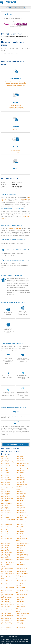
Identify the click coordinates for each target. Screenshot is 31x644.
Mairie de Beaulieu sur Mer (22, 464)
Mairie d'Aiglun (5, 457)
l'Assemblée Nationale (15, 229)
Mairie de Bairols (5, 464)
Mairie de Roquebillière (7, 559)
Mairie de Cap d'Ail (20, 479)
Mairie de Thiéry (19, 605)
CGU (16, 636)
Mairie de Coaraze (6, 493)
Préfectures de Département (18, 641)
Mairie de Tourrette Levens (22, 613)
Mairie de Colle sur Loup (21, 518)
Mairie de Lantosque (6, 528)
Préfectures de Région (17, 640)
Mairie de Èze (19, 504)
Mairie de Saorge (20, 598)
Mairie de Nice (5, 547)
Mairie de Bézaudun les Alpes (23, 469)
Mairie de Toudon (6, 606)
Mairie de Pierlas (20, 552)
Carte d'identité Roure (15, 105)
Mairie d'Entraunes (20, 502)
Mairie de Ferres (19, 533)
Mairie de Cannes (20, 477)
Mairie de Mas (5, 532)
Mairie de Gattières (20, 507)
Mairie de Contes (5, 497)
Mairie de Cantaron (6, 479)
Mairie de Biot (5, 471)
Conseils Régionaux (6, 640)
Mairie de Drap (19, 500)
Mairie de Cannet (20, 530)
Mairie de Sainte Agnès (21, 594)
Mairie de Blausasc (20, 471)
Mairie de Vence (19, 622)
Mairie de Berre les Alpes (21, 467)
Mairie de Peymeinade (7, 552)
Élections (9, 643)
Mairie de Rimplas (20, 558)
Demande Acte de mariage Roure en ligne (16, 84)
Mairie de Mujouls (6, 535)
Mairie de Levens (20, 535)
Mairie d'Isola (19, 514)
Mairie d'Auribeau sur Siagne (8, 462)
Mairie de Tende (19, 603)
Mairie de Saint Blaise (21, 572)
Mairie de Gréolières (6, 512)
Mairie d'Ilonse (5, 514)
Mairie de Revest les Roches (22, 556)
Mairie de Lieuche (6, 537)
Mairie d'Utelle (19, 615)
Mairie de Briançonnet (21, 474)
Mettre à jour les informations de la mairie (10, 53)
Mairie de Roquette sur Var (8, 524)
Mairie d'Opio (19, 547)
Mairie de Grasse (20, 511)
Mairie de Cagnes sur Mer (22, 476)
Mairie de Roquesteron (21, 563)
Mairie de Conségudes (21, 495)
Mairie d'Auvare (19, 462)
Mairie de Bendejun (6, 467)
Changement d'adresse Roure (16, 172)
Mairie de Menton (6, 544)
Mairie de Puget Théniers (7, 556)
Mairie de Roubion (20, 565)
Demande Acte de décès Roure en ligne (16, 85)
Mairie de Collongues (21, 493)
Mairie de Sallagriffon (6, 598)
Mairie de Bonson (6, 472)
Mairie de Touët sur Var (7, 610)
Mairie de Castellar (6, 483)
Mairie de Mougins (6, 545)
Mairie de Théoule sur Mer (8, 605)
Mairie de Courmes (20, 497)
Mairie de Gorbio (20, 509)
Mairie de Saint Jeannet (7, 580)
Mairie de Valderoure (6, 620)
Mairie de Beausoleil (6, 465)
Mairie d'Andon (5, 458)
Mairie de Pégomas (6, 549)
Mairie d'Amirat (19, 457)
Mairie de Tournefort (6, 613)
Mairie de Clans (19, 491)
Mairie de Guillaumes (21, 512)
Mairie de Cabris (5, 476)
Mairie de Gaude (20, 519)
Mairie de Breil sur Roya (7, 474)
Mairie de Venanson (6, 622)
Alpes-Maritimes (26, 215)
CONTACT (4, 636)
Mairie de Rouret (20, 532)
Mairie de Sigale (5, 601)
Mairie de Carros (5, 481)
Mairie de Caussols (6, 484)
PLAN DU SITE (10, 636)
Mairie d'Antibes (20, 458)
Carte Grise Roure (16, 150)
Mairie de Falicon (5, 505)
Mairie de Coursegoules (7, 498)
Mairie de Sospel (20, 601)
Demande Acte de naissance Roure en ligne (16, 82)
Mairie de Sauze (5, 599)
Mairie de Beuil (5, 469)
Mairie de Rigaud (5, 558)
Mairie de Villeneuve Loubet (22, 627)
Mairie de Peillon (5, 551)
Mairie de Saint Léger (6, 584)
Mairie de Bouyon (20, 472)
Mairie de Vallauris (20, 620)
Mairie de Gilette (5, 509)
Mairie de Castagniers (21, 481)
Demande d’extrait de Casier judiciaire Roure (16, 109)
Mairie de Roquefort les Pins (8, 563)
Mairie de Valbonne (6, 619)
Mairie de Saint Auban (7, 572)
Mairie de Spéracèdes (6, 603)
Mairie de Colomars (6, 495)
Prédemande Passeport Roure (15, 107)
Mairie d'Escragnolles (6, 504)
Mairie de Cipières (6, 491)
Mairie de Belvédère (20, 465)
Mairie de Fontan (20, 505)
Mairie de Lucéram (20, 537)
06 (11, 213)
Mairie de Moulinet (20, 545)
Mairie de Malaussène (7, 538)
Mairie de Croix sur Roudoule (8, 519)
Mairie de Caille (5, 477)
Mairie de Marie (5, 542)
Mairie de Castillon (20, 483)
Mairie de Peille (19, 549)
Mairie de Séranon (20, 599)
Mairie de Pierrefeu (6, 554)
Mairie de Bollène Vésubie (22, 516)
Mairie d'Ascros (5, 460)
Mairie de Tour (19, 524)
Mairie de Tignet (5, 533)
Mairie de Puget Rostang (22, 554)
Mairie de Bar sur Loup (21, 528)
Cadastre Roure (16, 130)
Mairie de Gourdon (6, 511)
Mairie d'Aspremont (20, 460)
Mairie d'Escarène (6, 516)
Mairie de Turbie (20, 526)
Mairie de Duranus (6, 502)
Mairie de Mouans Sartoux (22, 544)
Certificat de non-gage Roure (16, 152)
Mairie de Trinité (5, 526)
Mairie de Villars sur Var (7, 624)
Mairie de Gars (5, 507)
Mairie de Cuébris (20, 498)
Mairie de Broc (5, 530)
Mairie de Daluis (5, 500)
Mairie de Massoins (20, 542)
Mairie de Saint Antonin (21, 568)
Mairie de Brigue (5, 518)
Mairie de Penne (5, 521)
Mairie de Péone (20, 551)
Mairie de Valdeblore (21, 619)
